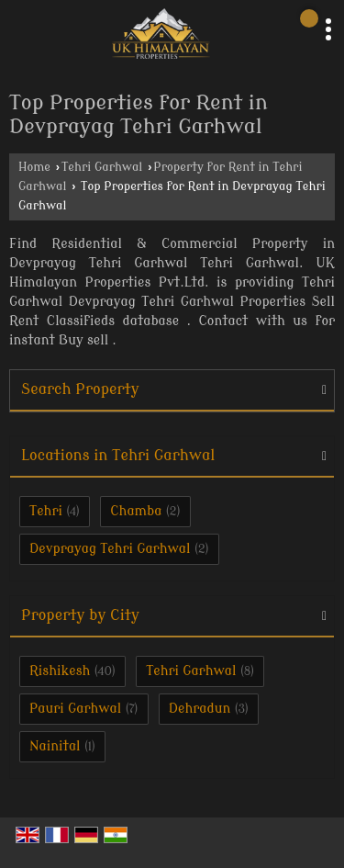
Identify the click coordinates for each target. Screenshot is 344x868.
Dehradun (200, 709)
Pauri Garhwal (75, 709)
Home (34, 167)
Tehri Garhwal (102, 167)
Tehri (46, 511)
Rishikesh (60, 671)
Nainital (55, 746)
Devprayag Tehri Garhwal (110, 549)
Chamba (136, 511)
